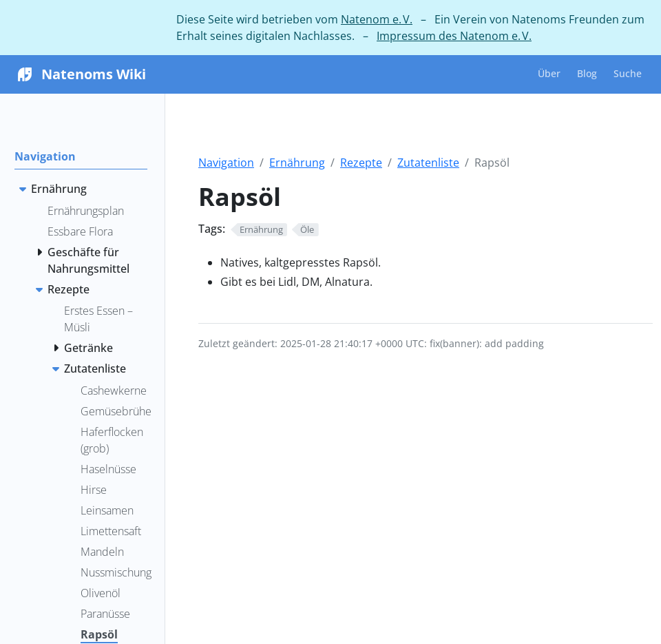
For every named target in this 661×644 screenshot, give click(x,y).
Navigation (226, 163)
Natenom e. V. (377, 19)
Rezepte (361, 163)
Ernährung (297, 163)
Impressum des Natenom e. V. (454, 36)
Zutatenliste (428, 163)
